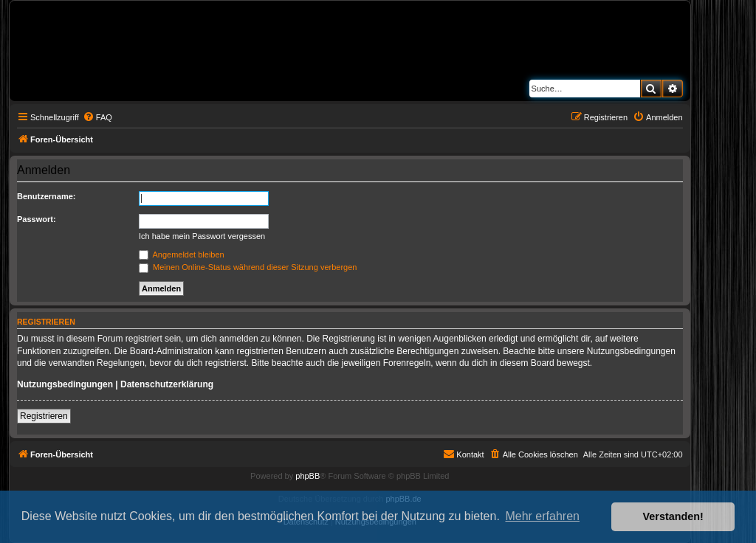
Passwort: (37, 219)
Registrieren (44, 416)
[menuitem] (97, 117)
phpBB (307, 476)
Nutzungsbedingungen (65, 384)
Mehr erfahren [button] (542, 516)
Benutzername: (46, 196)
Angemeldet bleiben (182, 255)
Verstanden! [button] (673, 516)
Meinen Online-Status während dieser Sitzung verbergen (248, 267)
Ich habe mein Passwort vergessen (202, 236)
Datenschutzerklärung (167, 384)
